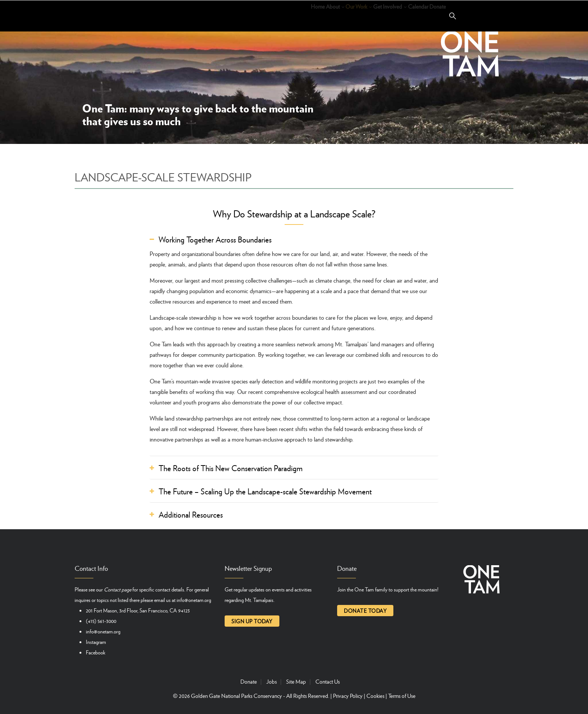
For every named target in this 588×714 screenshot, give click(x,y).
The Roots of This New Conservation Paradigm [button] (231, 468)
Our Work (305, 15)
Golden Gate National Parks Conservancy (236, 696)
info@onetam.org (194, 600)
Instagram (96, 642)
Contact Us (328, 681)
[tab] (294, 239)
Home (238, 15)
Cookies (375, 696)
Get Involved (354, 15)
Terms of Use (402, 696)
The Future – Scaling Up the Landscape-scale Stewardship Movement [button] (265, 491)
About (267, 15)
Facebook (96, 652)
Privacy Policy (348, 696)
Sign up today (252, 621)
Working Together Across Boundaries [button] (215, 239)
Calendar (398, 15)
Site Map (296, 681)
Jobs (271, 681)
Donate (431, 15)
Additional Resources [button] (191, 515)
